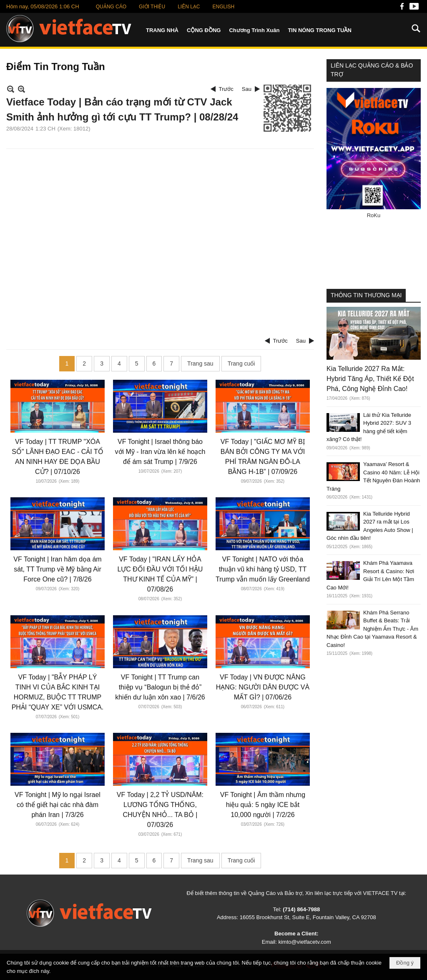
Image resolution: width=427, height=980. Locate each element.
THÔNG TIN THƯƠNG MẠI (366, 295)
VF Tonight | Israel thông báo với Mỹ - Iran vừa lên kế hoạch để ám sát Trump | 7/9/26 (160, 452)
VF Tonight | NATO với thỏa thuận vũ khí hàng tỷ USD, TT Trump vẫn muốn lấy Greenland (263, 569)
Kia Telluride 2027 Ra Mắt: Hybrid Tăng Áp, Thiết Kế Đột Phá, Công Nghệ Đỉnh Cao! (370, 379)
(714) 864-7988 (301, 909)
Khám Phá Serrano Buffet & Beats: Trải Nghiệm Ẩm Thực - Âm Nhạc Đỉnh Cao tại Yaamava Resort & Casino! (372, 629)
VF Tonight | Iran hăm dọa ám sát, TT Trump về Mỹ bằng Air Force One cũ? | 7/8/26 (57, 569)
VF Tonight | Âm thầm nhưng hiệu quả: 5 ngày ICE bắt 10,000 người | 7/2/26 (263, 805)
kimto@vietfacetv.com (304, 942)
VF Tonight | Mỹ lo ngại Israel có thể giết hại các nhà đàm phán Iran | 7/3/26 (58, 805)
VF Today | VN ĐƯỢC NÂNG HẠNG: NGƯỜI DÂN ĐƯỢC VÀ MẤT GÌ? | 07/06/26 (263, 687)
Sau (247, 89)
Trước (226, 89)
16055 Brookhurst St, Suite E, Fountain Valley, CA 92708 (308, 917)
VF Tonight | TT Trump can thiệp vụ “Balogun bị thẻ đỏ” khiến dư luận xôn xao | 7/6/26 (160, 687)
